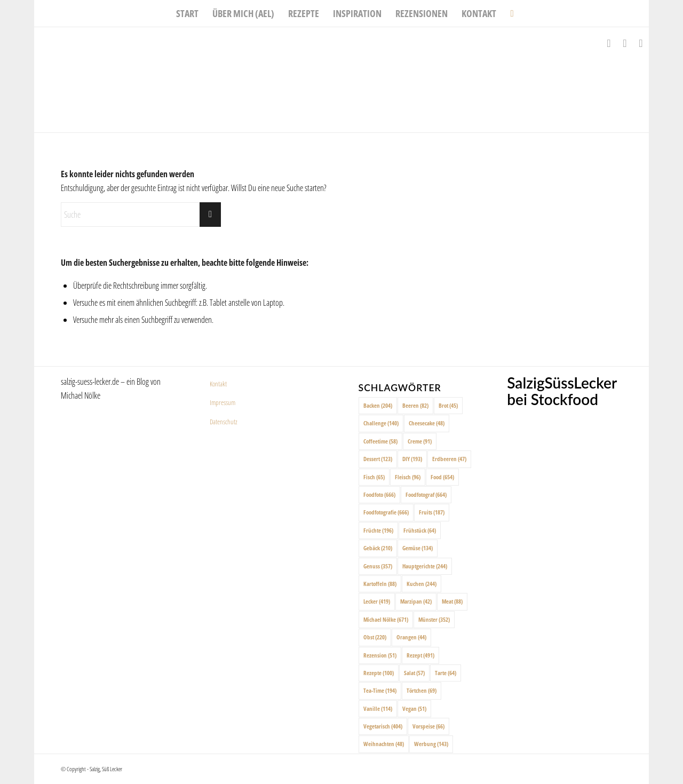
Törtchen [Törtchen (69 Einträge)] (422, 690)
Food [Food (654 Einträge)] (442, 477)
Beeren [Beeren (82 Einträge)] (415, 405)
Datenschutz (224, 422)
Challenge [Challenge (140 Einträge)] (381, 423)
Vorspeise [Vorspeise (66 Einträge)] (428, 726)
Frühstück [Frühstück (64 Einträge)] (420, 530)
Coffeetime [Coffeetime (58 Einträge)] (380, 441)
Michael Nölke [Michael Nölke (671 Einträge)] (386, 619)
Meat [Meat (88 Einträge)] (452, 601)
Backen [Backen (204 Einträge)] (378, 405)
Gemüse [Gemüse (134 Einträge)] (418, 548)
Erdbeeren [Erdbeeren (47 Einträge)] (449, 459)
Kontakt (218, 384)
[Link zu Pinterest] (641, 43)
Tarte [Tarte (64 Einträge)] (446, 673)
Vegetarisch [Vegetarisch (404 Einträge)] (383, 726)
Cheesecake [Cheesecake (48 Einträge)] (427, 423)
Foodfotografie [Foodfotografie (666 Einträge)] (386, 512)
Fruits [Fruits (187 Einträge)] (432, 512)
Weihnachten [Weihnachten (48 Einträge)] (384, 744)
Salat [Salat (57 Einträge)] (414, 673)
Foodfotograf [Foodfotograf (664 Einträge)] (426, 494)
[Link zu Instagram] (625, 43)
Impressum (223, 402)
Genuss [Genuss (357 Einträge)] (378, 566)
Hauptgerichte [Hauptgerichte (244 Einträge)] (425, 566)
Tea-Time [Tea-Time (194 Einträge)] (380, 690)
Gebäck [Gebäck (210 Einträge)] (378, 548)
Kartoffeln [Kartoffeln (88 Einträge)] (380, 584)
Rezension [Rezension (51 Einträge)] (380, 655)
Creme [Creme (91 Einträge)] (420, 441)
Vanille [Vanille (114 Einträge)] (378, 708)
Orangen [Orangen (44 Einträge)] (411, 637)
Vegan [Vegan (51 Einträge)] (414, 708)
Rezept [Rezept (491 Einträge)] (420, 655)
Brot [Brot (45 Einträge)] (448, 405)
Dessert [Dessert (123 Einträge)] (378, 459)
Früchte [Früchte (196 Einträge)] (378, 530)
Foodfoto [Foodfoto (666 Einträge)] (379, 494)
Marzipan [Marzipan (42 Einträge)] (416, 601)
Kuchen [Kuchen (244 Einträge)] (422, 584)
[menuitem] (187, 13)
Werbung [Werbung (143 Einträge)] (431, 744)
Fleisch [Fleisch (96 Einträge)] (408, 477)
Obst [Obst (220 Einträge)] (375, 637)
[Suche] (508, 13)
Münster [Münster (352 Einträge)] (434, 619)
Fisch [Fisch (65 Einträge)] (374, 477)
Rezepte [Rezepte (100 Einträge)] (379, 673)
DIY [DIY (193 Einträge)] (412, 459)
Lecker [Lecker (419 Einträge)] (377, 601)
